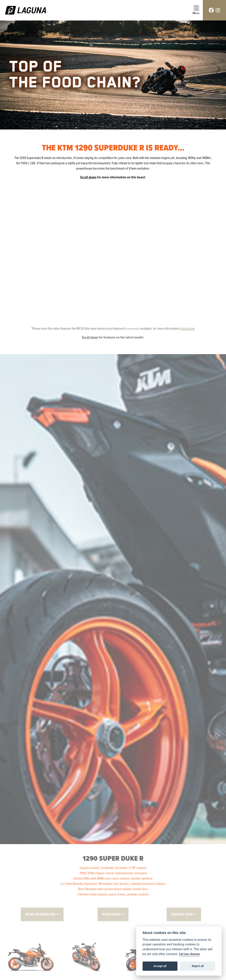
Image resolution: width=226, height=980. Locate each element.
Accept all (160, 966)
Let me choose (189, 954)
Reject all (198, 966)
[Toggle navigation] (196, 10)
